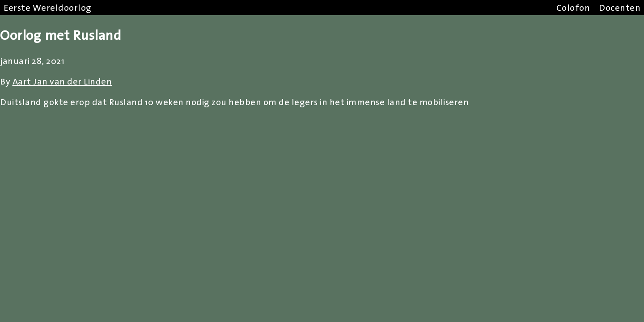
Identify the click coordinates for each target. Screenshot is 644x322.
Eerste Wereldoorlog (48, 8)
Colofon (573, 8)
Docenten (620, 8)
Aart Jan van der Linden (62, 81)
